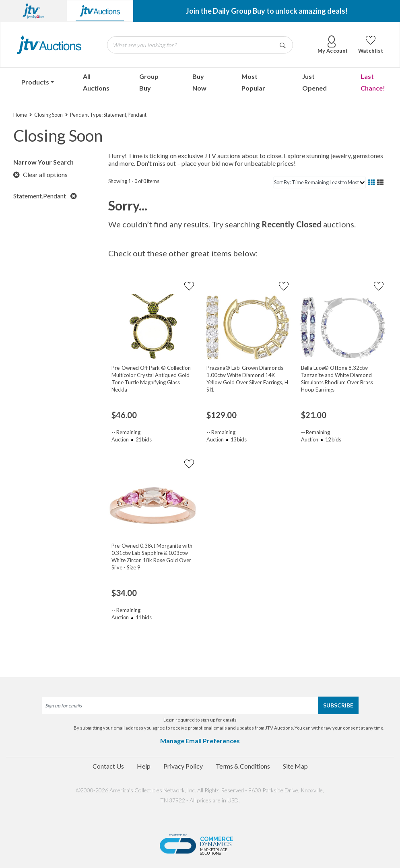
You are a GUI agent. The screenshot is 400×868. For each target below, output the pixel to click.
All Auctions (96, 82)
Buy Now (199, 82)
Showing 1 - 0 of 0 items (134, 181)
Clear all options (40, 174)
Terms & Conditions (243, 766)
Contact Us (108, 766)
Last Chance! (373, 82)
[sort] (320, 182)
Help (144, 766)
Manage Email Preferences (200, 741)
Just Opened (314, 82)
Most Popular (253, 82)
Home (20, 115)
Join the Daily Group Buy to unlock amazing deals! (267, 11)
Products (35, 82)
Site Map (295, 766)
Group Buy (149, 82)
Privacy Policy (183, 766)
